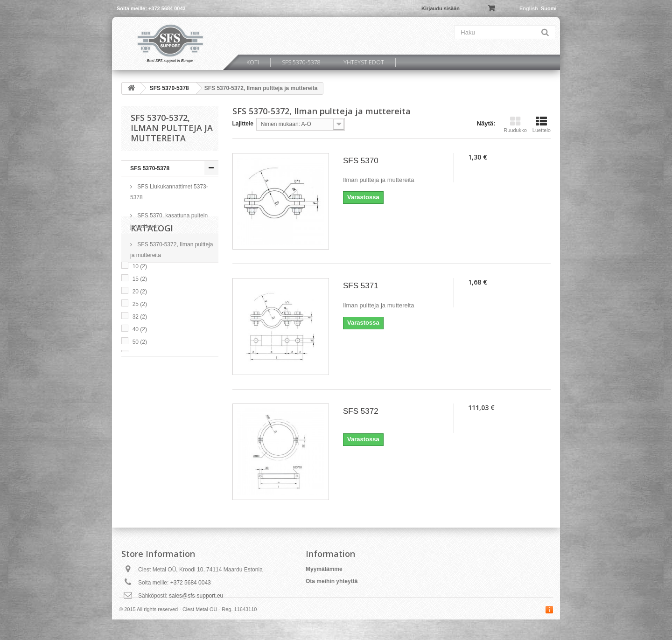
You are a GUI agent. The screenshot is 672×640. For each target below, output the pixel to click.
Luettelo (542, 125)
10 (140, 327)
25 (140, 365)
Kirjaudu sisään (441, 8)
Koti (253, 62)
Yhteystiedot (364, 62)
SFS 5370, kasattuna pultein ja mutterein (169, 221)
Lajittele (243, 124)
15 (140, 340)
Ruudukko (515, 125)
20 (140, 352)
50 (140, 403)
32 (140, 377)
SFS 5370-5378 (301, 62)
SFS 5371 (361, 286)
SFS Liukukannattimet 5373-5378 (169, 192)
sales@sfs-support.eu (196, 596)
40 (140, 390)
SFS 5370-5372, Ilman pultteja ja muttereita (171, 250)
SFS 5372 (361, 411)
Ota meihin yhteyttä (332, 581)
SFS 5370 (361, 161)
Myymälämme (324, 569)
